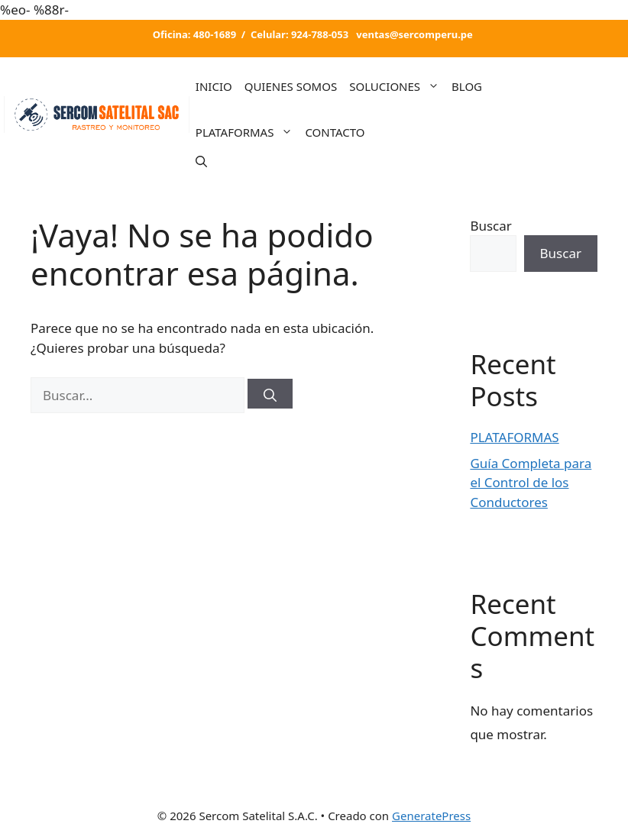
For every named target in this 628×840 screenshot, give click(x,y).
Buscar (490, 226)
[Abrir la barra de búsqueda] (201, 161)
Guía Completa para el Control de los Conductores (531, 483)
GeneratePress (431, 816)
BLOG (467, 86)
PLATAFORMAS (248, 132)
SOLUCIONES (397, 86)
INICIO (214, 86)
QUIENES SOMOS (291, 86)
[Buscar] (270, 394)
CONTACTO (335, 132)
